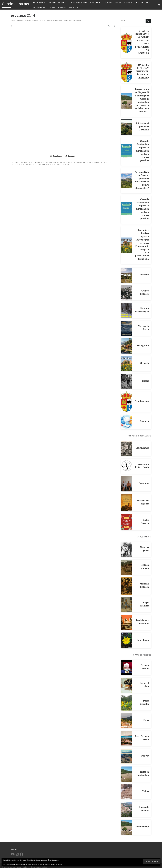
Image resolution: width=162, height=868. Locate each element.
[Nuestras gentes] (127, 549)
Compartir (70, 156)
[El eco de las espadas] (127, 503)
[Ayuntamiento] (127, 402)
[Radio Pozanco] (127, 522)
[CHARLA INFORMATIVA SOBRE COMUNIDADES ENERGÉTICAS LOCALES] (127, 43)
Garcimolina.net (15, 867)
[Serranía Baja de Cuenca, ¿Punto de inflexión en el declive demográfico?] (127, 181)
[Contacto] (127, 422)
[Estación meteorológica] (127, 311)
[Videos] (127, 792)
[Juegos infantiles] (127, 605)
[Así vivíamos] (127, 448)
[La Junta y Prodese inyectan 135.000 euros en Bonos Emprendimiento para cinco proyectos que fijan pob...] (127, 245)
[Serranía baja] (127, 827)
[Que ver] (127, 756)
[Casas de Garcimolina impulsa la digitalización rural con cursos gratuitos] (127, 151)
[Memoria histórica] (127, 586)
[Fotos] (127, 721)
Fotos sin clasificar (75, 21)
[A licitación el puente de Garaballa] (127, 127)
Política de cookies (57, 865)
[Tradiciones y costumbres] (127, 622)
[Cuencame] (127, 484)
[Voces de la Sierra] (127, 328)
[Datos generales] (127, 703)
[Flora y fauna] (127, 640)
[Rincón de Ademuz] (127, 809)
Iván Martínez (18, 21)
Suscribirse (56, 156)
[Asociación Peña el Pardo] (127, 466)
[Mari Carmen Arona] (127, 738)
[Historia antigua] (127, 567)
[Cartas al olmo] (127, 685)
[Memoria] (127, 364)
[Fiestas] (127, 381)
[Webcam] (127, 275)
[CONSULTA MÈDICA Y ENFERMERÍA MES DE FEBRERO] (127, 72)
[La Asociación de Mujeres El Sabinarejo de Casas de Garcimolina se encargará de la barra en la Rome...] (127, 101)
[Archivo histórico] (127, 293)
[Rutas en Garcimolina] (127, 774)
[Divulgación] (127, 346)
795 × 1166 (62, 21)
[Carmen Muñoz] (127, 668)
